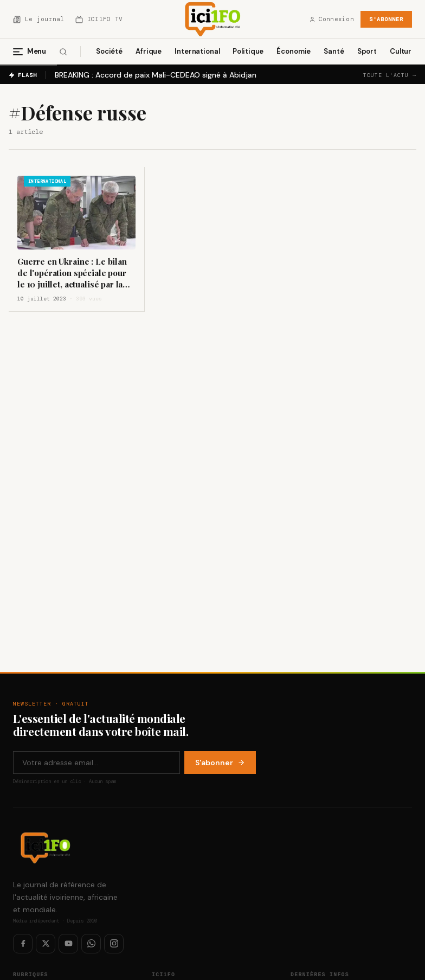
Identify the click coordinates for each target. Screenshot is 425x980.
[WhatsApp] (91, 944)
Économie (294, 51)
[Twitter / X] (46, 944)
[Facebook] (23, 944)
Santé (334, 51)
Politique (248, 51)
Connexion (331, 19)
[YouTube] (68, 944)
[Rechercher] (63, 52)
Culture (403, 51)
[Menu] (34, 52)
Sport (367, 51)
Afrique (149, 51)
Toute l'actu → (390, 75)
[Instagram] (114, 944)
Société (109, 51)
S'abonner (386, 19)
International (197, 51)
